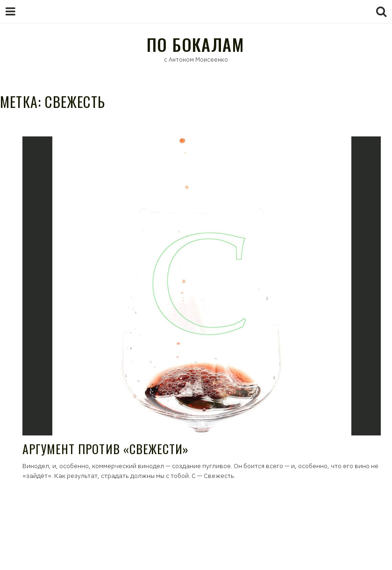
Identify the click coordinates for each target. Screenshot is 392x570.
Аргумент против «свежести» (106, 449)
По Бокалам (195, 44)
